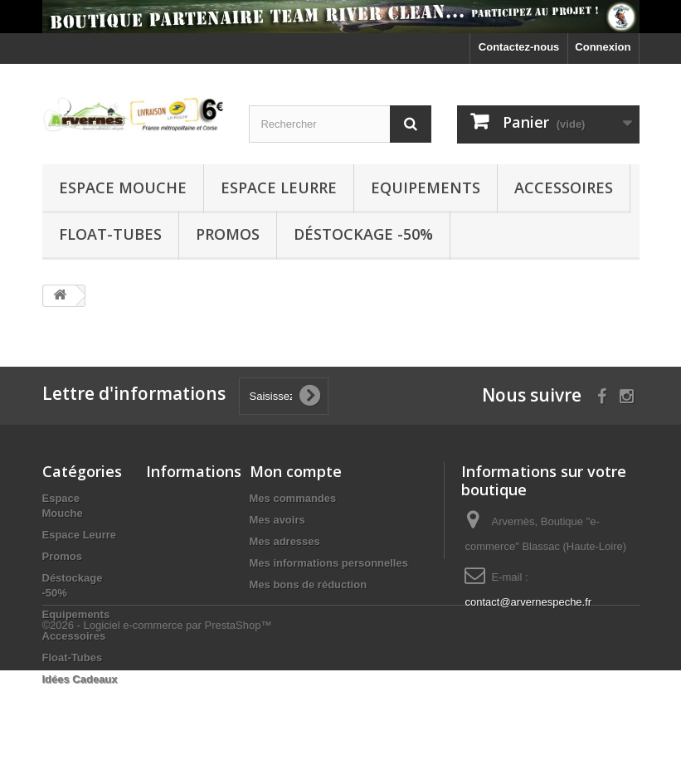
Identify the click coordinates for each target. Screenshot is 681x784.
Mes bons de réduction (309, 584)
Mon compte (296, 471)
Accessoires (564, 187)
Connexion (603, 47)
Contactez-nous (519, 47)
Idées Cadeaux (80, 679)
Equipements (426, 187)
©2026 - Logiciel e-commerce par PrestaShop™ (157, 739)
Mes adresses (285, 541)
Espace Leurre (279, 187)
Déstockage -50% (363, 234)
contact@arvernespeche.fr (528, 602)
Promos (228, 234)
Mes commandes (293, 498)
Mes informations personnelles (329, 563)
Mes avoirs (277, 520)
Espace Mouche (123, 187)
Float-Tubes (110, 234)
